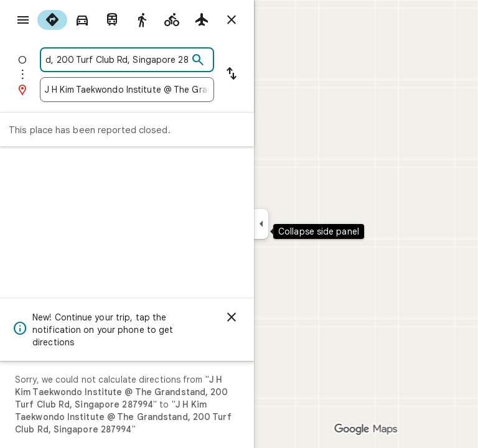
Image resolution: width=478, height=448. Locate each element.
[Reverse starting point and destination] (232, 75)
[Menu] (23, 20)
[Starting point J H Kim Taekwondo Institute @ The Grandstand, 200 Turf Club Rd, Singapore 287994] (116, 60)
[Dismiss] (232, 317)
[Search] (198, 60)
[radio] (52, 20)
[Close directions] (232, 20)
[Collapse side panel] (261, 224)
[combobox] (116, 60)
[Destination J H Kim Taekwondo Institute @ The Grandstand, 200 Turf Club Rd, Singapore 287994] (127, 90)
